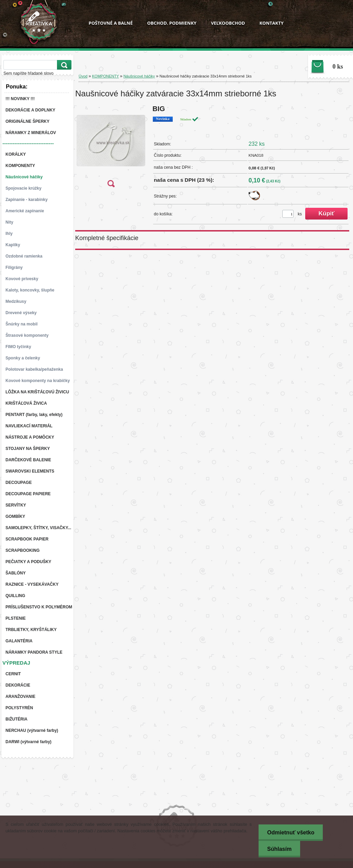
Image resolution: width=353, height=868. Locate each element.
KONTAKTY (271, 23)
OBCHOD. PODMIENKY (172, 23)
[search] (63, 65)
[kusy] (288, 214)
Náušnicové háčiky (139, 76)
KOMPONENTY (105, 76)
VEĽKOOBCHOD (228, 23)
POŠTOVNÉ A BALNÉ (111, 23)
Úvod (83, 76)
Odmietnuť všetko (291, 833)
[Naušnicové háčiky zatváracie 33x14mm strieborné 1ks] (111, 148)
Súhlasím (279, 849)
